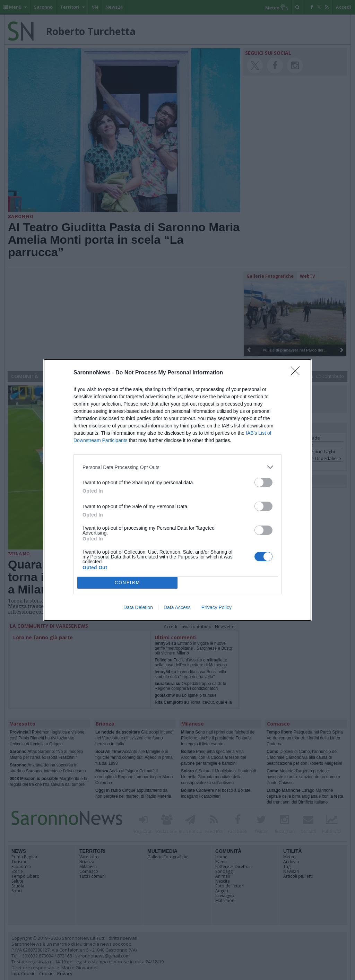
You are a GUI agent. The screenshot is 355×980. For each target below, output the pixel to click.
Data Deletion (138, 607)
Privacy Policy (217, 607)
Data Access (177, 607)
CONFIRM (127, 583)
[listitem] (177, 467)
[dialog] (177, 490)
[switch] (263, 482)
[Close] (297, 373)
